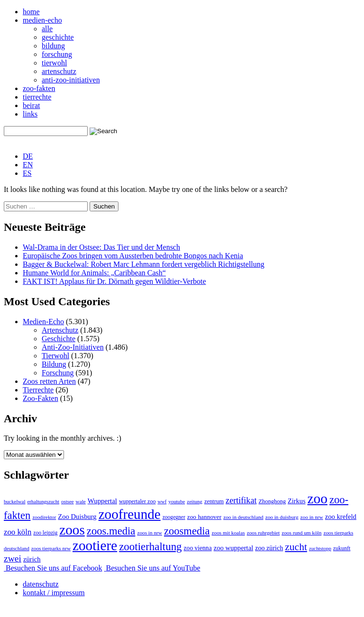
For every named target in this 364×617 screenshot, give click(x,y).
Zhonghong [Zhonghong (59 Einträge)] (272, 501)
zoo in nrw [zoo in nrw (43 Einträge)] (312, 517)
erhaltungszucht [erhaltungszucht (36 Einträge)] (43, 502)
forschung (57, 54)
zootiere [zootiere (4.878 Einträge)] (95, 545)
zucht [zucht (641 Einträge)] (296, 547)
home (31, 12)
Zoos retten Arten (49, 381)
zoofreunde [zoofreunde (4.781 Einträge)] (130, 514)
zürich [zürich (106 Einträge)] (32, 559)
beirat (31, 105)
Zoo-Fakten (41, 398)
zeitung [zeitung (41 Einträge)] (195, 501)
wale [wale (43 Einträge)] (81, 501)
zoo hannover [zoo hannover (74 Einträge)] (204, 517)
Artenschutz (60, 330)
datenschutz (41, 584)
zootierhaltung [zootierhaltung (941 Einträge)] (150, 547)
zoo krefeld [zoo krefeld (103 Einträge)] (341, 517)
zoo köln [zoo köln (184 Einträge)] (18, 532)
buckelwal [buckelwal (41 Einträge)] (15, 501)
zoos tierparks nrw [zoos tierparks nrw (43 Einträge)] (51, 548)
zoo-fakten (39, 88)
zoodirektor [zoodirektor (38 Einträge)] (44, 517)
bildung (53, 46)
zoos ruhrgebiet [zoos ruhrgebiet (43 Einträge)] (264, 533)
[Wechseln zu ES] (27, 173)
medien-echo (42, 20)
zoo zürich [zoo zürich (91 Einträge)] (269, 548)
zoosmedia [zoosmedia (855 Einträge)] (187, 531)
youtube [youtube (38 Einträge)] (177, 501)
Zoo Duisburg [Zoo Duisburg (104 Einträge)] (77, 517)
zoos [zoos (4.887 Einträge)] (72, 530)
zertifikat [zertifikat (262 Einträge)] (241, 500)
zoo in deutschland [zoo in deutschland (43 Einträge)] (243, 517)
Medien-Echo (43, 322)
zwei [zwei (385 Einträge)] (13, 558)
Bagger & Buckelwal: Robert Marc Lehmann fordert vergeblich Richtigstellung (144, 264)
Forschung (58, 373)
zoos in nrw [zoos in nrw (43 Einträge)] (150, 533)
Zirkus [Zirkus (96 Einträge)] (296, 501)
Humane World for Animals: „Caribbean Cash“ (94, 273)
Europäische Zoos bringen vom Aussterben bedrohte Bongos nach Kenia (133, 256)
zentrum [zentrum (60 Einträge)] (214, 501)
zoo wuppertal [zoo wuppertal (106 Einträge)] (234, 548)
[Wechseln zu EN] (28, 165)
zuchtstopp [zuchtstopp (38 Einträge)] (320, 548)
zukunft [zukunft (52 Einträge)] (342, 548)
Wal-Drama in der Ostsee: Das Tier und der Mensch (101, 247)
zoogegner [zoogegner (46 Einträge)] (174, 517)
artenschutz (59, 71)
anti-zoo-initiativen (71, 80)
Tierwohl (55, 356)
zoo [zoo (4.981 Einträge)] (318, 499)
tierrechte (37, 97)
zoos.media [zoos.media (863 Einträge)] (111, 531)
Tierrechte (38, 390)
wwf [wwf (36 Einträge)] (162, 502)
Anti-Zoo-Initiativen (73, 347)
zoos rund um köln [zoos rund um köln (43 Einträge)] (301, 533)
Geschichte (59, 339)
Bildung (54, 364)
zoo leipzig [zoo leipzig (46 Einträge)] (45, 533)
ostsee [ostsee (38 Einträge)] (67, 501)
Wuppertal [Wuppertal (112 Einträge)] (102, 501)
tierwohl (54, 63)
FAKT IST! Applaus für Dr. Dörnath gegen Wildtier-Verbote (114, 281)
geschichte (58, 37)
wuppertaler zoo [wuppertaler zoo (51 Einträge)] (137, 501)
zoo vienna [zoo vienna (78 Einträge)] (198, 548)
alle (47, 29)
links (30, 114)
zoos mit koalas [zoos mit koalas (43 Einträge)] (228, 533)
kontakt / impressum (54, 593)
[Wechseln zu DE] (28, 156)
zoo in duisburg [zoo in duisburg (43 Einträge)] (282, 517)
